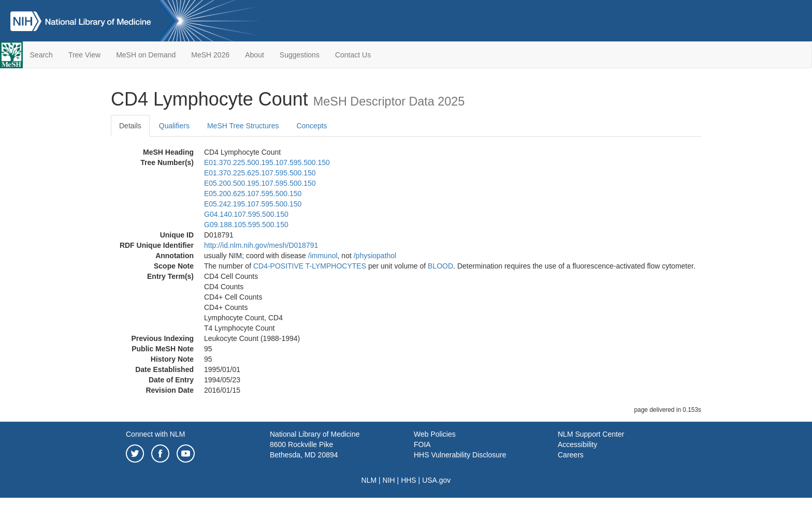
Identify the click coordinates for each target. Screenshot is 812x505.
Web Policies (435, 434)
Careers (571, 455)
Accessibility (577, 444)
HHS (409, 480)
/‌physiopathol (375, 256)
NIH (389, 480)
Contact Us (353, 55)
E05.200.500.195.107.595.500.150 (260, 183)
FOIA (422, 444)
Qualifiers (174, 126)
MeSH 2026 (210, 55)
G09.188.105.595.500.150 (246, 225)
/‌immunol (323, 256)
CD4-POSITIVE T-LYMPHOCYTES (310, 266)
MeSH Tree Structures (243, 126)
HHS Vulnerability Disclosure (460, 455)
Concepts (311, 126)
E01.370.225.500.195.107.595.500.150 (267, 162)
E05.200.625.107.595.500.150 (253, 194)
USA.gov (436, 480)
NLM (369, 480)
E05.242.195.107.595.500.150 (253, 204)
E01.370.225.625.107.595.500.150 (260, 173)
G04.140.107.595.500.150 (246, 214)
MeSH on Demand (146, 55)
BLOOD (440, 266)
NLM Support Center (591, 434)
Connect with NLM (155, 434)
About (255, 55)
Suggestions (300, 55)
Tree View (84, 55)
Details (130, 126)
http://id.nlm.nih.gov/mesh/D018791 (261, 245)
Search (41, 55)
